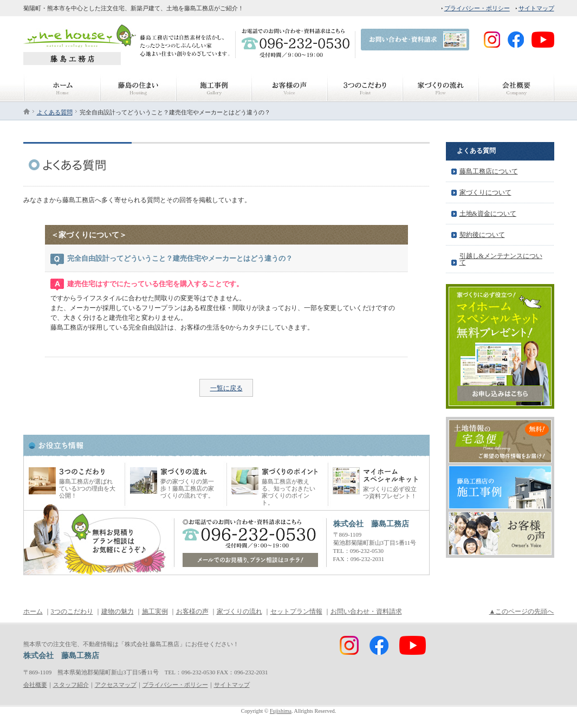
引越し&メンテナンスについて (501, 259)
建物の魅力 (118, 611)
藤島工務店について (489, 171)
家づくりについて (485, 192)
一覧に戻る (226, 388)
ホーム (33, 611)
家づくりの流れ (239, 611)
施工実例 (155, 611)
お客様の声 (192, 611)
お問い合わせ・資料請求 (366, 611)
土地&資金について (488, 214)
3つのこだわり (72, 611)
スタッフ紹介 (71, 685)
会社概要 (35, 685)
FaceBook (437, 59)
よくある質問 (55, 112)
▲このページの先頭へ (522, 611)
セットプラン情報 (296, 611)
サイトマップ (536, 8)
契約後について (482, 235)
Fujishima (281, 711)
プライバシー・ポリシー (477, 8)
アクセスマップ (116, 685)
